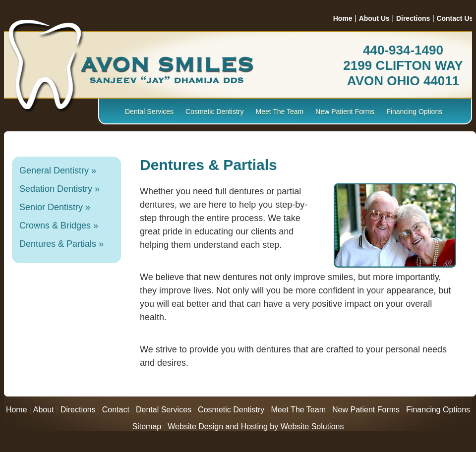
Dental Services (149, 112)
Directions (413, 18)
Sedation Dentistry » (59, 189)
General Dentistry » (58, 170)
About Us (374, 18)
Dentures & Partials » (61, 244)
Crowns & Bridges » (59, 226)
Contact (116, 410)
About (44, 410)
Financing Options (414, 112)
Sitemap (147, 426)
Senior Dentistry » (55, 207)
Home (343, 18)
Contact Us (455, 18)
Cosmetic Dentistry (214, 112)
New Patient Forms (345, 112)
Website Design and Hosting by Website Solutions (256, 426)
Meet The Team (280, 112)
